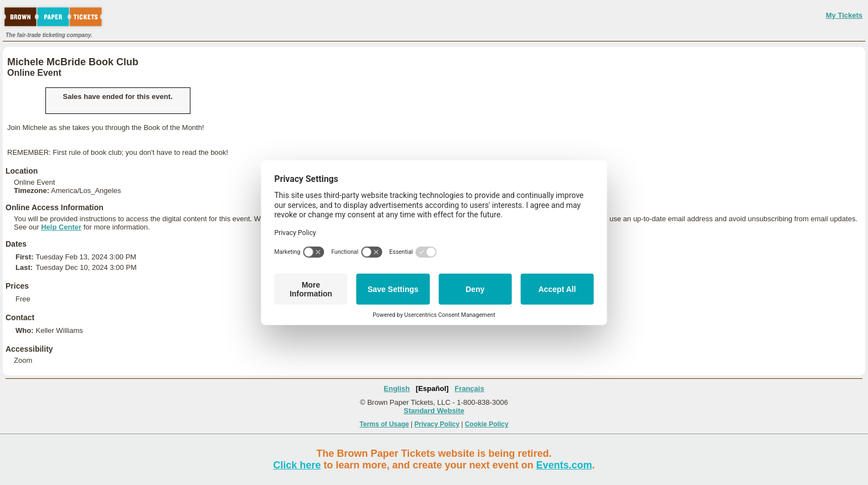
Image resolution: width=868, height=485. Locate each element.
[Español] (432, 388)
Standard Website (434, 411)
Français (469, 388)
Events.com (564, 465)
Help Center (61, 227)
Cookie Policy (487, 424)
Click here (297, 465)
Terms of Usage (384, 424)
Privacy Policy (437, 424)
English (397, 388)
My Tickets (844, 15)
